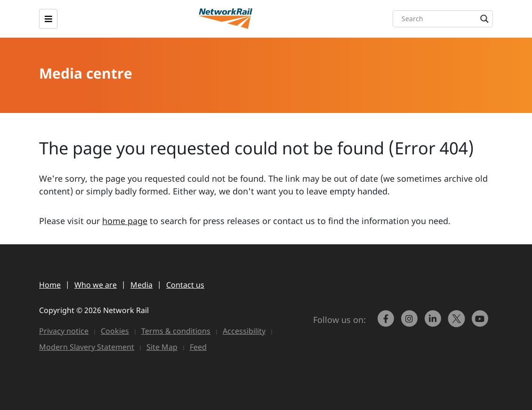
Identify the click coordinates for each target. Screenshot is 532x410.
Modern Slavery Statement (87, 347)
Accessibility (244, 331)
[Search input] (445, 19)
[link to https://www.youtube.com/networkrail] (481, 323)
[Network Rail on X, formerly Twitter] (458, 323)
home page (125, 221)
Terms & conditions (176, 331)
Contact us (185, 285)
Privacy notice (64, 331)
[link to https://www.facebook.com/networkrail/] (387, 323)
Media (141, 285)
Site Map (162, 347)
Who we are (96, 285)
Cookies (115, 331)
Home (50, 285)
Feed (198, 347)
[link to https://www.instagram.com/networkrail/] (411, 323)
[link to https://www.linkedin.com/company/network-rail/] (434, 323)
